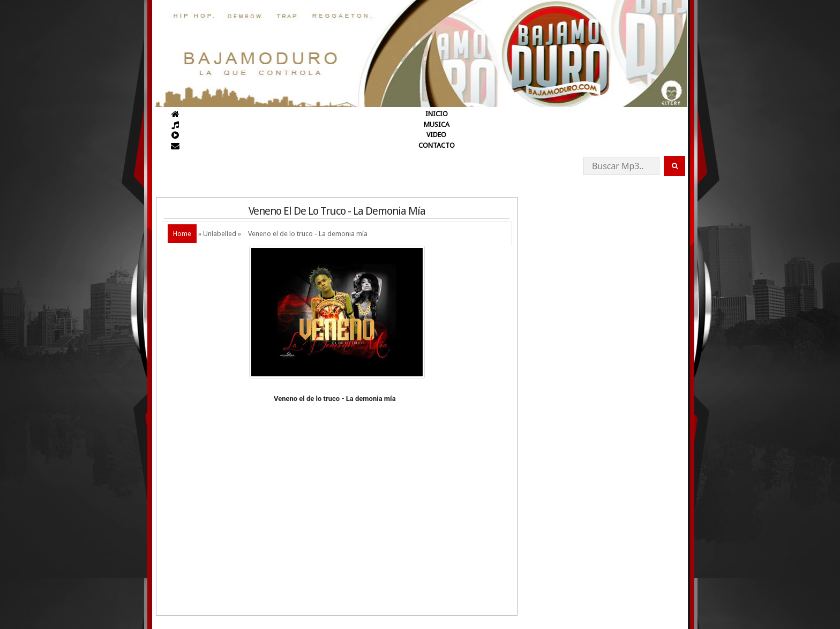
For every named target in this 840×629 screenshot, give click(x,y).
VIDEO (436, 135)
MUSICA (437, 124)
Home (182, 234)
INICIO (437, 114)
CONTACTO (437, 145)
